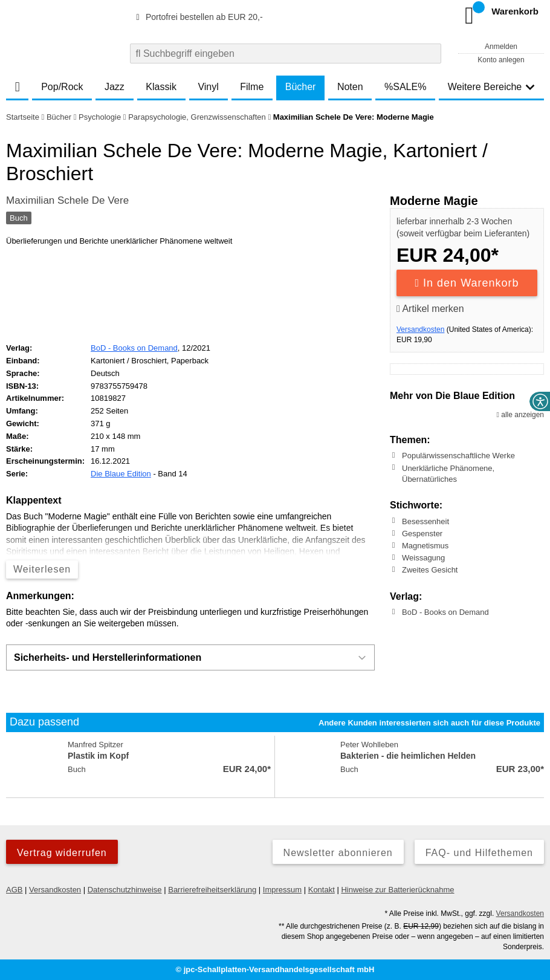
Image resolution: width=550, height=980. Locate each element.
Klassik (161, 87)
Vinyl (208, 87)
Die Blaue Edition (121, 474)
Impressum (282, 890)
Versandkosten (420, 329)
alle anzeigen (520, 415)
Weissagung (423, 558)
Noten (350, 87)
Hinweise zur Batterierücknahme (397, 890)
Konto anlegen (501, 60)
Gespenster (422, 534)
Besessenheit (425, 521)
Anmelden (501, 47)
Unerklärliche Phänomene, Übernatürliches (448, 473)
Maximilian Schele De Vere (67, 200)
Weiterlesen (42, 569)
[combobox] (286, 54)
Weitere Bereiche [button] (491, 87)
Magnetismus (425, 546)
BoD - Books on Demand (445, 612)
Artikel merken (430, 309)
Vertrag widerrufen (62, 853)
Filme (252, 87)
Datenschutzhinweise (125, 890)
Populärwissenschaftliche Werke (458, 456)
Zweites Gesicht (430, 570)
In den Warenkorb (467, 283)
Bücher (301, 87)
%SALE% (405, 87)
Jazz (115, 87)
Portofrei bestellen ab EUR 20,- (198, 17)
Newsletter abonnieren (338, 853)
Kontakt (322, 890)
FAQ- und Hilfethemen (479, 853)
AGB (14, 890)
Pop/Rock (62, 87)
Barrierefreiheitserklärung (212, 890)
